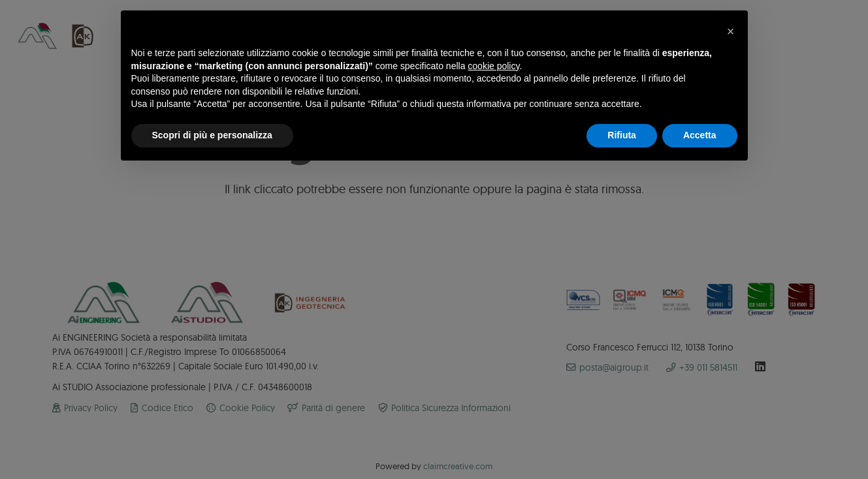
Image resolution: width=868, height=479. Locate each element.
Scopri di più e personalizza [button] (212, 135)
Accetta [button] (700, 135)
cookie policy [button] (493, 66)
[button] (731, 31)
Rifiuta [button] (622, 135)
